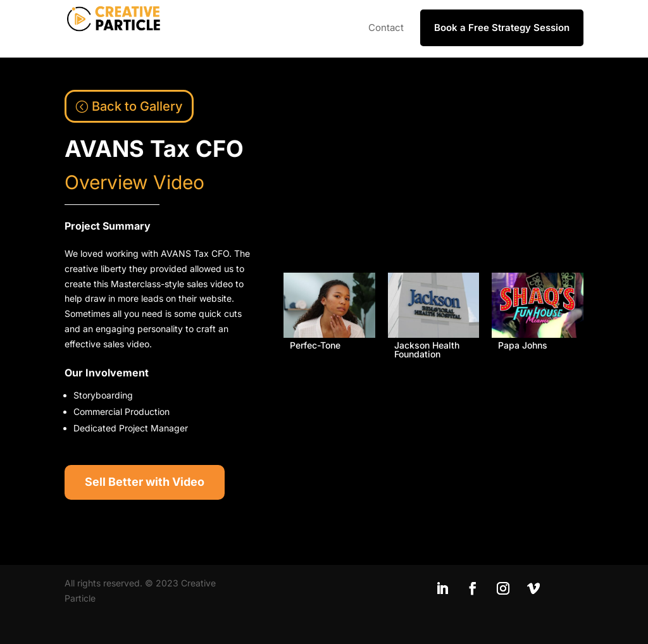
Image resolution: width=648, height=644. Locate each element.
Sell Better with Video (145, 482)
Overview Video (134, 182)
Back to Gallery (137, 106)
